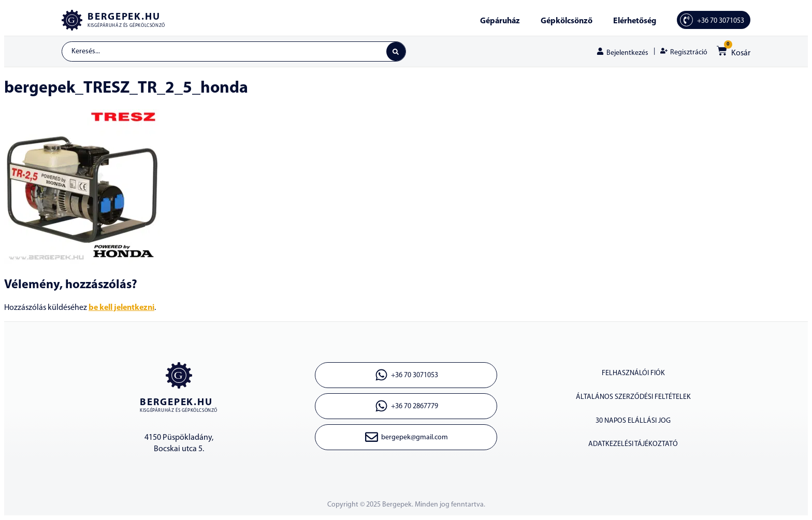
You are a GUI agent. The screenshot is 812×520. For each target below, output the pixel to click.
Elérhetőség (635, 21)
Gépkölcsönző (567, 21)
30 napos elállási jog (633, 421)
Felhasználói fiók (633, 374)
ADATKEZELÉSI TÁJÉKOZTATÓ (633, 445)
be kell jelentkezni (121, 308)
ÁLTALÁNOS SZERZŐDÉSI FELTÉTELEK (633, 398)
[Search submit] (396, 52)
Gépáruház (500, 21)
